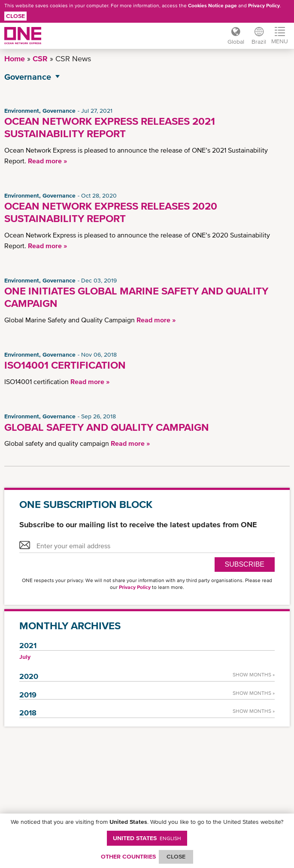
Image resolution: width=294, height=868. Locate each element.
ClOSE (176, 856)
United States (147, 838)
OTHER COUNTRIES (128, 856)
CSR (40, 59)
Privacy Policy (264, 6)
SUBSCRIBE (245, 564)
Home (15, 59)
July (25, 657)
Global (233, 42)
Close (15, 16)
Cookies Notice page (212, 6)
